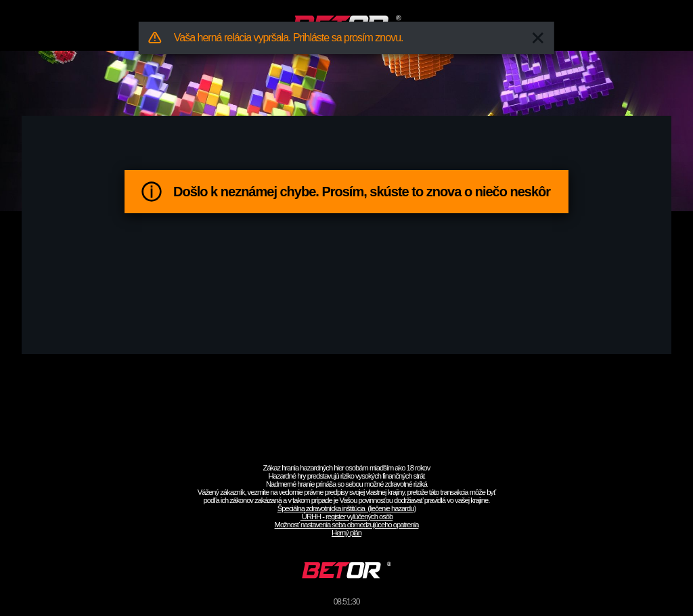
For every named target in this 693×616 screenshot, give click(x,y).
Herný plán (346, 533)
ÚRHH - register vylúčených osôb (347, 516)
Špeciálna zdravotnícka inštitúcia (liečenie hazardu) (346, 508)
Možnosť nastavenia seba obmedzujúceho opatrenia (347, 525)
